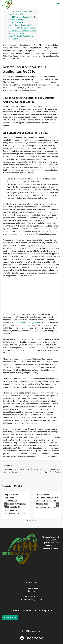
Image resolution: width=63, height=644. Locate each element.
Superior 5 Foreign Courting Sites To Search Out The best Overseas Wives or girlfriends (22, 31)
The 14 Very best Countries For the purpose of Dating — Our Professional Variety (22, 20)
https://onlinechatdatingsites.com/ (28, 323)
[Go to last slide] (6, 505)
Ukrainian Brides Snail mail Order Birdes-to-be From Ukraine (47, 469)
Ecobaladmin (11, 514)
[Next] (57, 505)
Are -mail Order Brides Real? (20, 25)
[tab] (27, 521)
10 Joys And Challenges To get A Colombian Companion (16, 469)
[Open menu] (58, 4)
